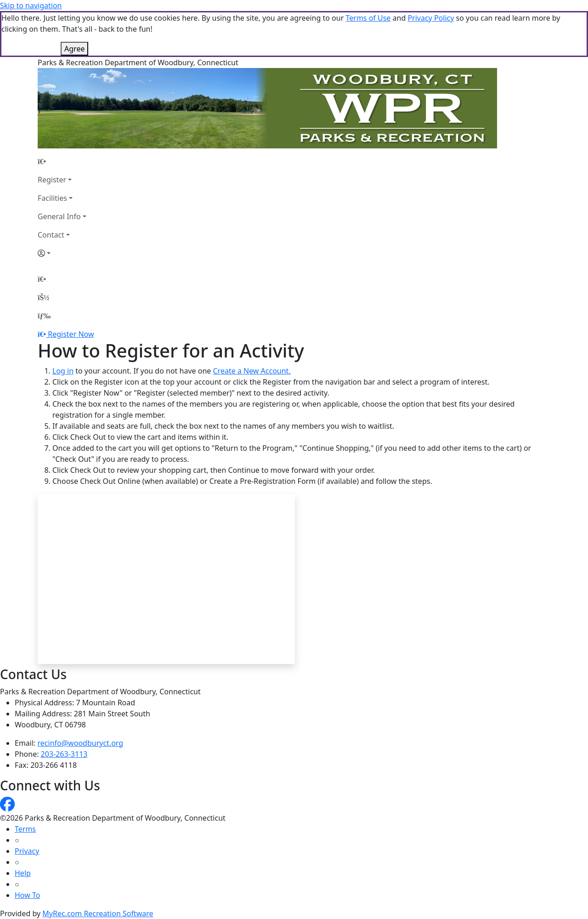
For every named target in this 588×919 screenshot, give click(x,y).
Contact (51, 235)
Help (23, 873)
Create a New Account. (252, 371)
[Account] (62, 253)
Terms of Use (368, 18)
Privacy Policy (431, 18)
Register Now (71, 334)
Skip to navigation (31, 6)
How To (27, 895)
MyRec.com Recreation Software (98, 913)
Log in (63, 371)
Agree (74, 49)
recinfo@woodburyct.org (81, 743)
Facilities (52, 198)
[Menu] (44, 316)
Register (52, 180)
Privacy (27, 851)
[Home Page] (62, 161)
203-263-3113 (64, 754)
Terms (25, 829)
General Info (59, 216)
